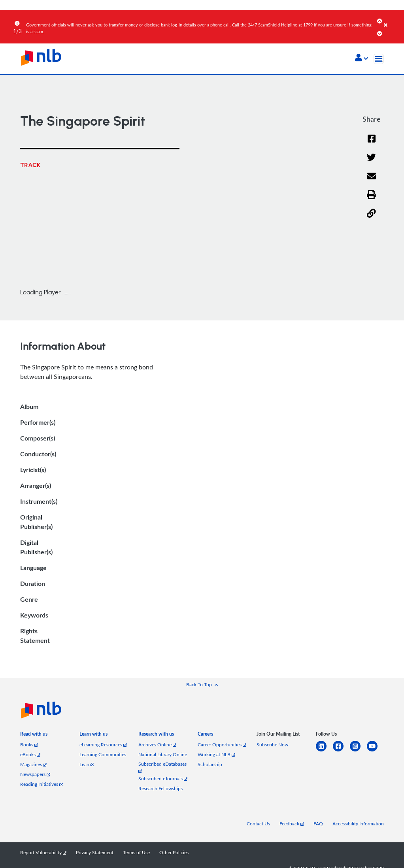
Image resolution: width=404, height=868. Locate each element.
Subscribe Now (272, 745)
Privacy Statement (95, 852)
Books (29, 745)
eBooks (30, 754)
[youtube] (375, 751)
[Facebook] (372, 139)
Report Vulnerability (43, 852)
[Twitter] (371, 158)
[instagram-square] (358, 751)
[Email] (371, 177)
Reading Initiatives (42, 784)
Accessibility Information (358, 824)
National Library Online (163, 754)
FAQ (318, 824)
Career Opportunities (222, 745)
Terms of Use (136, 852)
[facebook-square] (341, 751)
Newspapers (35, 774)
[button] (362, 58)
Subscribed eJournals (163, 779)
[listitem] (34, 735)
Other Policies (174, 852)
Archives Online (157, 745)
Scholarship (210, 764)
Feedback (292, 824)
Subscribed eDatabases (162, 767)
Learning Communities (103, 754)
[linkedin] (324, 751)
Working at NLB (216, 754)
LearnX (87, 764)
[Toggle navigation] (379, 59)
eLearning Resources (103, 745)
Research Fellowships (160, 788)
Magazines (33, 764)
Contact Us (258, 824)
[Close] (393, 19)
